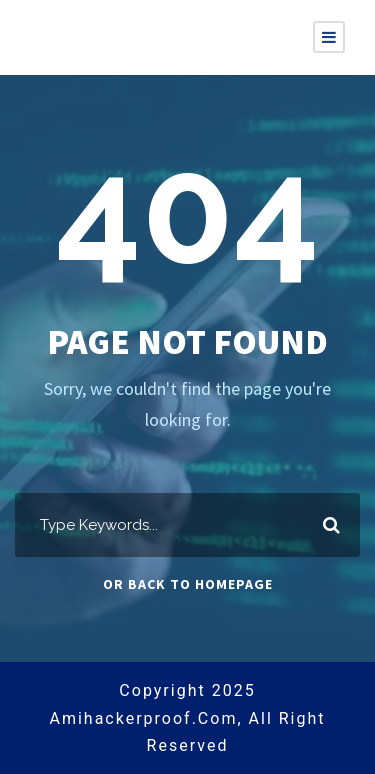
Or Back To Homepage (188, 584)
